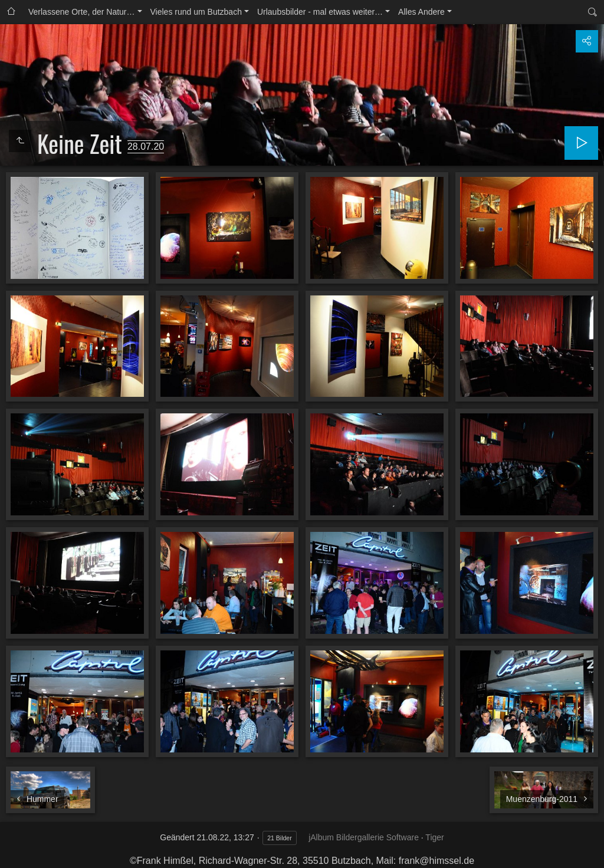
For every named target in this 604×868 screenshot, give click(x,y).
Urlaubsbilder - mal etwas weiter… (320, 12)
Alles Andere (421, 12)
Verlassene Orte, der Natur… (82, 12)
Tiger (434, 837)
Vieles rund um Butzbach (196, 12)
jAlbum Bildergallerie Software (364, 837)
